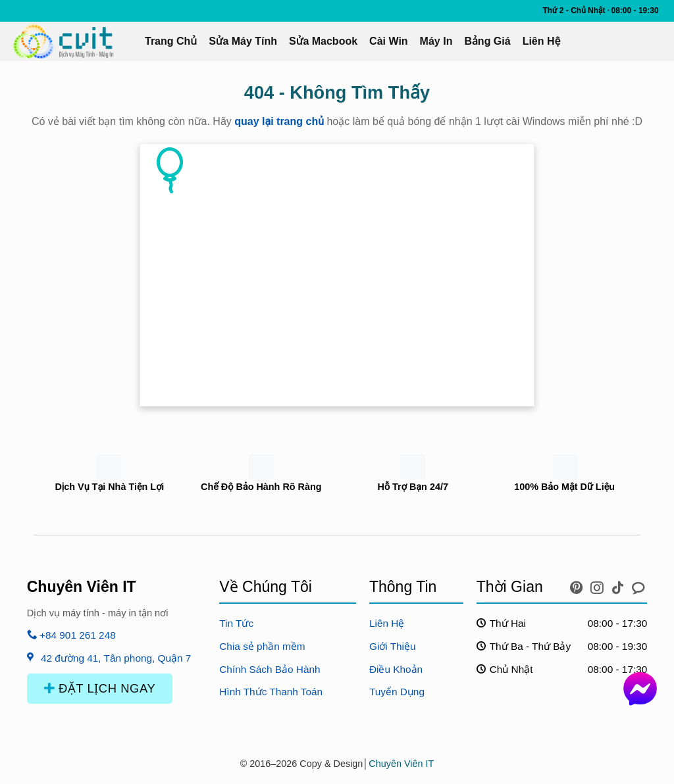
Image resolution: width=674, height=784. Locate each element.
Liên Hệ (542, 41)
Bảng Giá (487, 41)
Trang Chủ (171, 41)
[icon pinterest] (578, 585)
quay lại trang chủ (279, 121)
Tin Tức (236, 623)
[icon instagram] (599, 585)
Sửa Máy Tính (243, 41)
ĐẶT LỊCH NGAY (100, 688)
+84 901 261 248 (71, 635)
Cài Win (389, 41)
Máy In (436, 41)
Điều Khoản (396, 669)
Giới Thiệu (393, 646)
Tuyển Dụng (397, 692)
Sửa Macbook (323, 41)
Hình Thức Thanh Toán (271, 692)
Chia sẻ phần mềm (262, 646)
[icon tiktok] (620, 585)
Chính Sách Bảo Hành (270, 669)
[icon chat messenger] (638, 585)
